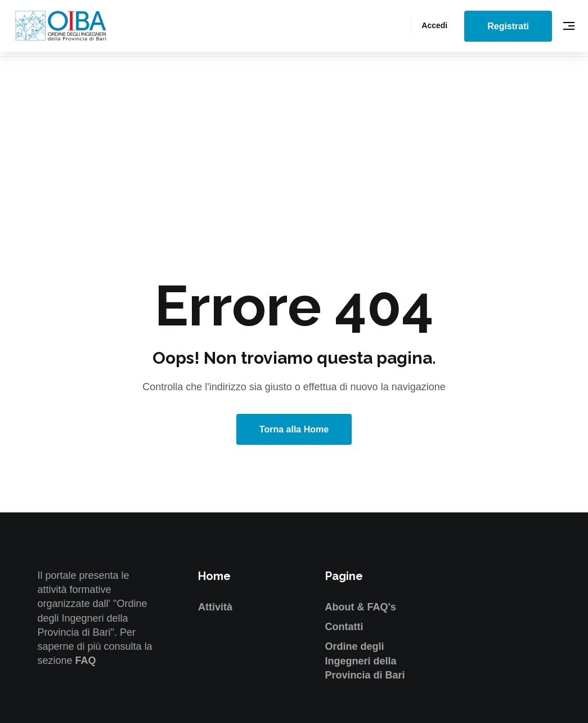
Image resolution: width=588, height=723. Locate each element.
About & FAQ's (361, 607)
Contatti (344, 627)
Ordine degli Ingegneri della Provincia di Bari (365, 660)
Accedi (434, 25)
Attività (215, 607)
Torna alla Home (294, 429)
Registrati (508, 26)
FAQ (86, 660)
